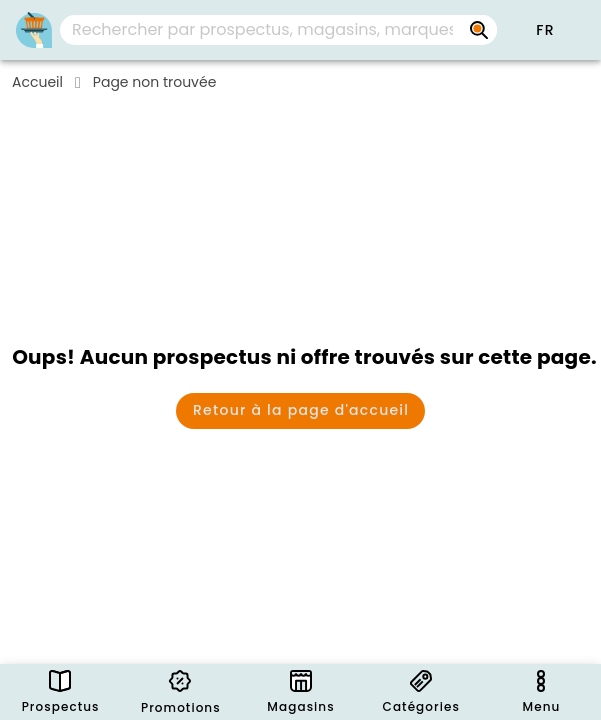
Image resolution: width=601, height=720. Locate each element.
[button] (545, 30)
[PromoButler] (34, 30)
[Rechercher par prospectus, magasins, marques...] (479, 30)
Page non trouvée (155, 82)
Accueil (37, 82)
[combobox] (278, 30)
